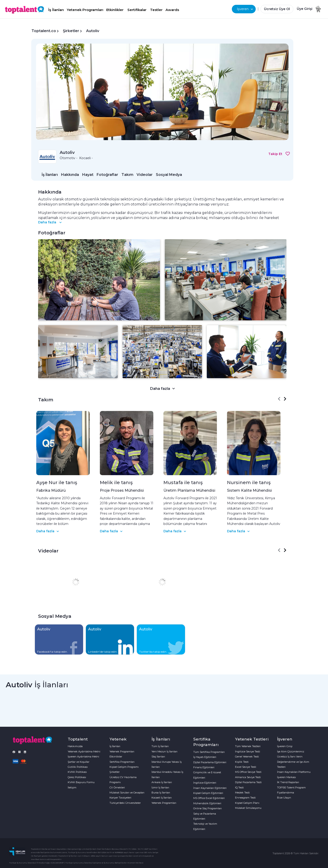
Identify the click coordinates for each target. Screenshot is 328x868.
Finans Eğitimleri (204, 767)
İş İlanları (56, 10)
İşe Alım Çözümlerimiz (291, 752)
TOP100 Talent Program (291, 788)
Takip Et (279, 154)
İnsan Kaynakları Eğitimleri (210, 788)
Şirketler (71, 31)
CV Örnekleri (117, 788)
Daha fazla (50, 222)
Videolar (145, 175)
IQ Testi (239, 788)
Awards (172, 10)
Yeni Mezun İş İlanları (164, 752)
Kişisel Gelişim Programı (124, 767)
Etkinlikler (115, 10)
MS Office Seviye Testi (248, 772)
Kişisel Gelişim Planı (247, 803)
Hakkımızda (75, 746)
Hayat (88, 175)
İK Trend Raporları (288, 782)
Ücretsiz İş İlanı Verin (290, 757)
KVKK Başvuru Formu (81, 782)
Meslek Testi (242, 793)
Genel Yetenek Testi (247, 757)
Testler (156, 10)
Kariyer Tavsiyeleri (120, 798)
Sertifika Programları (122, 762)
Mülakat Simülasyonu (248, 808)
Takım (127, 175)
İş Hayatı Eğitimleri (205, 757)
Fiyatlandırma (286, 793)
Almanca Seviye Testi (248, 777)
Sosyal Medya (169, 175)
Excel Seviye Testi (246, 767)
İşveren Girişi (285, 746)
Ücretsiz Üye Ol (277, 9)
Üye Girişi (305, 9)
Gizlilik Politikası (78, 767)
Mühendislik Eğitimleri (207, 803)
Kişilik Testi (242, 762)
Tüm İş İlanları (160, 746)
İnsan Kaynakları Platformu (294, 772)
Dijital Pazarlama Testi (248, 782)
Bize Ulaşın (284, 798)
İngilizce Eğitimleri (205, 783)
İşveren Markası (286, 777)
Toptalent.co (44, 31)
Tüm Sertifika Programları (209, 752)
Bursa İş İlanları (161, 793)
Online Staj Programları (207, 808)
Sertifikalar (137, 10)
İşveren (245, 9)
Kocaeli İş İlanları (162, 798)
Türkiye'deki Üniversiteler (125, 803)
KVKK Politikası (77, 772)
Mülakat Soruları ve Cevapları (127, 793)
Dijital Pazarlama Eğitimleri (210, 762)
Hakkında (70, 175)
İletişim (72, 788)
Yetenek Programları (85, 10)
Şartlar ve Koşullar (78, 762)
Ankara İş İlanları (162, 782)
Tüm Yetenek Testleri (248, 746)
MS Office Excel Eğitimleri (209, 798)
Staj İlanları (158, 757)
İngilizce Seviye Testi (248, 752)
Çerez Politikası (77, 777)
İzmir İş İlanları (160, 788)
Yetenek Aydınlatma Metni (84, 752)
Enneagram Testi (245, 798)
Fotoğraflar (107, 175)
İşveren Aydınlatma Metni (83, 757)
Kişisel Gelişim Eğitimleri (208, 793)
